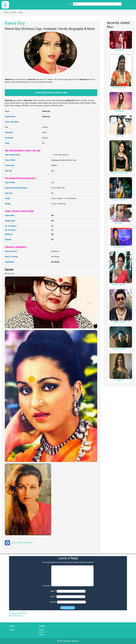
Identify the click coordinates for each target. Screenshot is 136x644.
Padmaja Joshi (119, 247)
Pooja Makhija (119, 111)
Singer (21, 12)
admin (14, 543)
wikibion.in (75, 641)
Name (53, 591)
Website (53, 602)
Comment (47, 586)
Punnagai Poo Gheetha (119, 200)
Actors (7, 12)
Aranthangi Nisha (119, 88)
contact (12, 630)
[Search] (97, 4)
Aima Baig (119, 50)
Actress (14, 12)
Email (53, 597)
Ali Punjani (119, 223)
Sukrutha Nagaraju (119, 284)
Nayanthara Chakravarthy (119, 173)
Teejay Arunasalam (119, 349)
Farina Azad (119, 136)
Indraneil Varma (119, 322)
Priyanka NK (119, 380)
